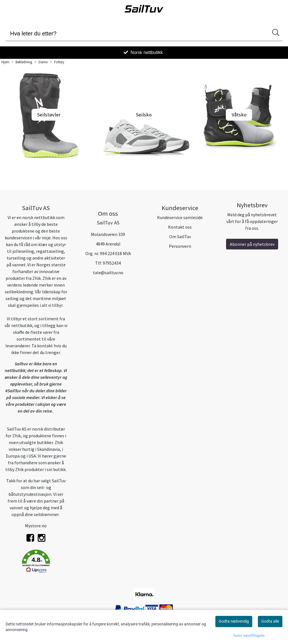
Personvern (180, 246)
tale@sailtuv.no (108, 273)
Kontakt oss (180, 227)
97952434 (112, 263)
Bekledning (22, 62)
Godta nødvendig (234, 621)
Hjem (5, 62)
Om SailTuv (180, 237)
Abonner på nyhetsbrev (252, 244)
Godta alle (270, 621)
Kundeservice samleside (180, 217)
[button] (36, 562)
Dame (41, 62)
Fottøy (57, 62)
